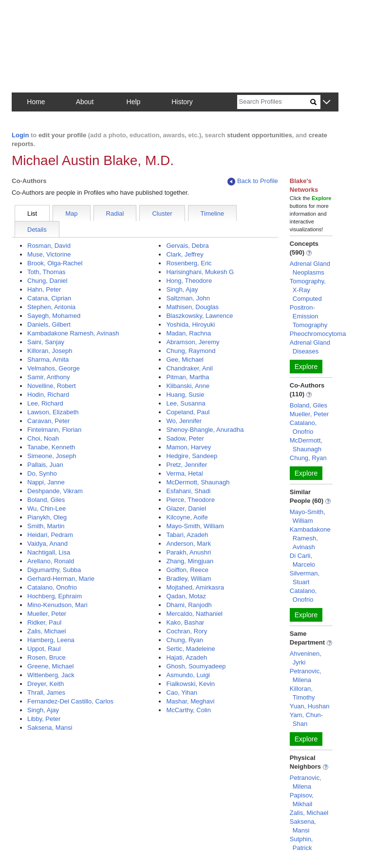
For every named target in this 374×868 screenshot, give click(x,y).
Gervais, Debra (187, 246)
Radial (115, 213)
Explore (306, 367)
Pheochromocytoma (318, 334)
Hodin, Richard (48, 395)
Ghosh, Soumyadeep (196, 666)
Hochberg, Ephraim (55, 596)
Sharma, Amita (48, 360)
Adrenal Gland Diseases (310, 347)
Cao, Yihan (182, 693)
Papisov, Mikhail (302, 800)
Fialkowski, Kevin (190, 684)
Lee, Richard (45, 403)
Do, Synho (42, 473)
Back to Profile (253, 181)
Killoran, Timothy (302, 693)
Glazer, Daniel (186, 508)
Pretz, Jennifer (187, 465)
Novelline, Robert (52, 386)
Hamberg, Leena (51, 640)
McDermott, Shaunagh (198, 482)
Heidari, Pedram (50, 535)
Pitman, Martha (187, 377)
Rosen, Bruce (47, 657)
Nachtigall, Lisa (49, 552)
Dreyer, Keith (46, 684)
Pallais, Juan (45, 465)
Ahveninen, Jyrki (306, 658)
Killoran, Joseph (50, 351)
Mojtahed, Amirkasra (195, 587)
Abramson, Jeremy (193, 342)
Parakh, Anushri (188, 552)
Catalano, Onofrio (52, 587)
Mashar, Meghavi (190, 701)
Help (134, 102)
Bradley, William (188, 579)
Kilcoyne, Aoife (187, 517)
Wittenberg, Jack (51, 675)
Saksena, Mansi (50, 728)
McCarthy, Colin (188, 710)
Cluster (162, 213)
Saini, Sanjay (46, 342)
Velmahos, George (54, 368)
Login (20, 135)
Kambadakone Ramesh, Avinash (73, 333)
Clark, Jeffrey (185, 254)
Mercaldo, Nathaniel (194, 614)
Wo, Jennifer (184, 421)
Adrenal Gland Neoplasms (310, 268)
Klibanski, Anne (188, 386)
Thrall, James (46, 693)
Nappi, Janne (46, 482)
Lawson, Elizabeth (53, 412)
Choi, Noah (43, 438)
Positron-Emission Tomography (309, 316)
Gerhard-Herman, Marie (61, 579)
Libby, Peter (44, 719)
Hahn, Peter (44, 289)
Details (37, 230)
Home (36, 102)
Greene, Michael (50, 666)
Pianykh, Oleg (47, 517)
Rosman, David (49, 246)
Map (71, 213)
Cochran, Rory (187, 631)
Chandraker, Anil (189, 368)
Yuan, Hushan (310, 706)
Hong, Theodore (189, 281)
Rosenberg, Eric (189, 263)
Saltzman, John (188, 298)
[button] (327, 102)
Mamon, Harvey (188, 447)
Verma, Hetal (184, 473)
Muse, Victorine (49, 254)
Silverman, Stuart (305, 578)
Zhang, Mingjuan (190, 561)
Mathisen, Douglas (192, 307)
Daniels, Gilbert (49, 324)
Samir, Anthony (48, 377)
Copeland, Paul (188, 412)
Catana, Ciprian (49, 298)
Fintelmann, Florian (54, 430)
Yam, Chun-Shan (306, 719)
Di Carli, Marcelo (302, 560)
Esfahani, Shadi (188, 491)
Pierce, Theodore (190, 500)
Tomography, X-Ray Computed (308, 290)
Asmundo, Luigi (188, 675)
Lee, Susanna (186, 403)
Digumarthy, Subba (54, 570)
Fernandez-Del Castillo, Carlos (70, 701)
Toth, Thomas (47, 272)
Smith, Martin (46, 526)
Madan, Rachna (188, 333)
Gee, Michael (185, 360)
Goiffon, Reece (187, 570)
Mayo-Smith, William (195, 526)
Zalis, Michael (47, 631)
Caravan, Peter (48, 421)
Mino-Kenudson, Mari (57, 605)
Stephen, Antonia (51, 307)
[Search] (274, 102)
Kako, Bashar (185, 622)
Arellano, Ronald (51, 561)
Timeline (213, 213)
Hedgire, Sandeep (192, 456)
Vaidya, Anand (47, 544)
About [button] (85, 102)
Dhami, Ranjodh (189, 605)
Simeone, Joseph (52, 456)
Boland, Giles (46, 500)
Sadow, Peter (185, 438)
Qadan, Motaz (186, 596)
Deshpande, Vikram (55, 491)
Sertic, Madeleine (190, 649)
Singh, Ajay (43, 710)
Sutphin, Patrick (301, 843)
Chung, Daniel (47, 281)
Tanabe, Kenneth (51, 447)
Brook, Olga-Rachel (55, 263)
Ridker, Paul (44, 622)
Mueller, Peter (47, 614)
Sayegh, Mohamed (54, 316)
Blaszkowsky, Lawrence (199, 316)
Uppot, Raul (44, 649)
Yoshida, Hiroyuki (190, 324)
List (32, 213)
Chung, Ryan (185, 640)
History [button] (182, 102)
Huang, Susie (185, 395)
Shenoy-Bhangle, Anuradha (205, 430)
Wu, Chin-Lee (47, 508)
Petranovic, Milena (306, 675)
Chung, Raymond (191, 351)
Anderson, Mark (188, 544)
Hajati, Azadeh (187, 657)
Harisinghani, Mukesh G (200, 272)
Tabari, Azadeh (187, 535)
